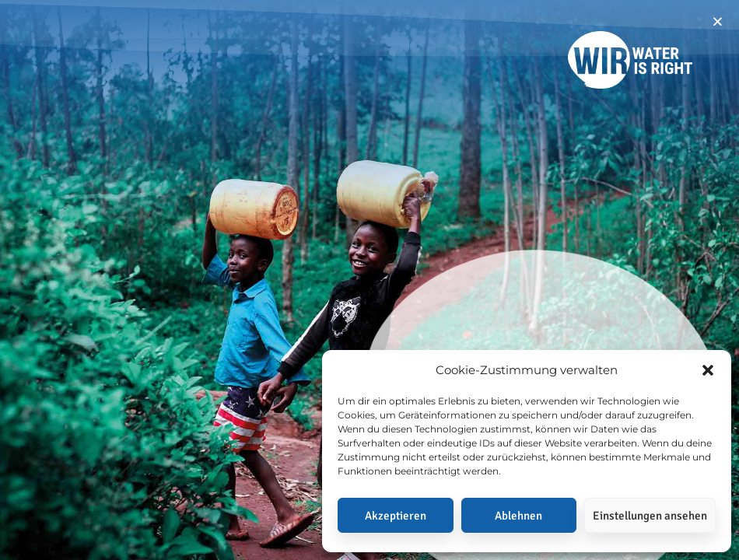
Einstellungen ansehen (650, 516)
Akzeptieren (396, 516)
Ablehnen (518, 516)
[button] (708, 370)
